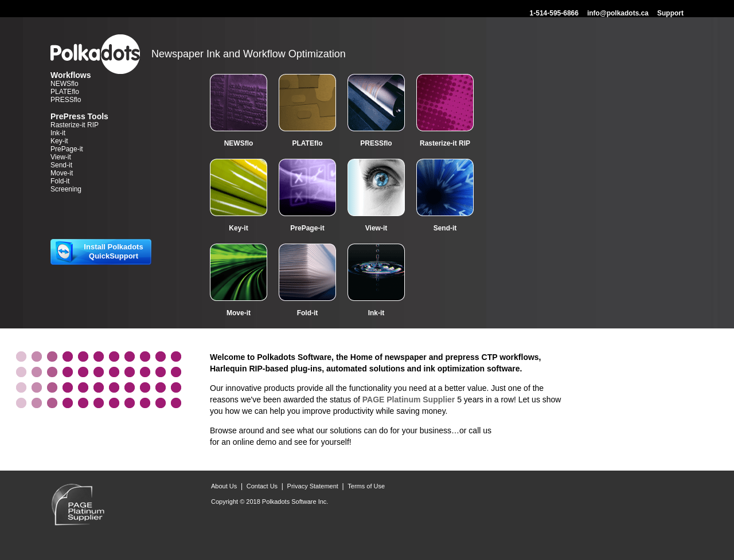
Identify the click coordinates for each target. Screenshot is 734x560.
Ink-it (58, 133)
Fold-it (60, 181)
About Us (224, 486)
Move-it (62, 173)
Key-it (59, 141)
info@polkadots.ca (618, 13)
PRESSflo (66, 100)
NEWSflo (65, 84)
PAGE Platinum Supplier (409, 400)
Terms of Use (366, 486)
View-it (61, 157)
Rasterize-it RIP (75, 125)
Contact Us (262, 486)
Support (670, 13)
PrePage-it (67, 149)
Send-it (61, 165)
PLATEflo (65, 92)
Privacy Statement (313, 486)
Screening (66, 189)
